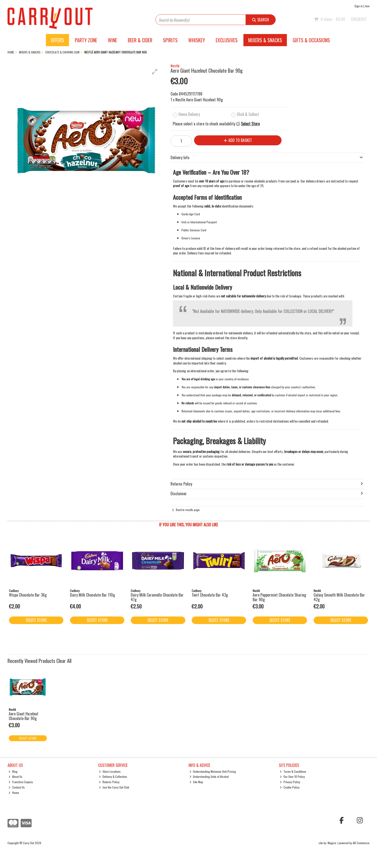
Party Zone (86, 40)
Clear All (64, 661)
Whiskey (197, 40)
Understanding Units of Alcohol (209, 777)
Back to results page (188, 510)
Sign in (359, 6)
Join (367, 6)
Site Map (196, 782)
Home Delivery (189, 114)
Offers (57, 40)
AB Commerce (361, 843)
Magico (332, 843)
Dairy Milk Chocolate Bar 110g (92, 595)
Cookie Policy (290, 787)
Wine (112, 40)
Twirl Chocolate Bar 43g (210, 595)
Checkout (359, 19)
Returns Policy (109, 782)
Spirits (170, 40)
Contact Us (17, 787)
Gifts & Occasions (311, 40)
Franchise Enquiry (21, 782)
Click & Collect (248, 114)
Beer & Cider (140, 40)
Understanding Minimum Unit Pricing (213, 771)
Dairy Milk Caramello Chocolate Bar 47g (157, 597)
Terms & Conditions (293, 771)
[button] (155, 72)
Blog (13, 771)
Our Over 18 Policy (292, 777)
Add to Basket (238, 140)
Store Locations (110, 771)
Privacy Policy (290, 782)
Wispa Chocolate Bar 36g (28, 595)
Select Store (250, 124)
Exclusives (227, 40)
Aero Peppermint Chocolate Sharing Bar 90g (279, 597)
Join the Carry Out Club (114, 787)
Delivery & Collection (113, 777)
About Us (15, 777)
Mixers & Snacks (265, 40)
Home (14, 793)
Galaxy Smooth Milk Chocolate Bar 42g (339, 597)
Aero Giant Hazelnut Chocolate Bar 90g (24, 716)
